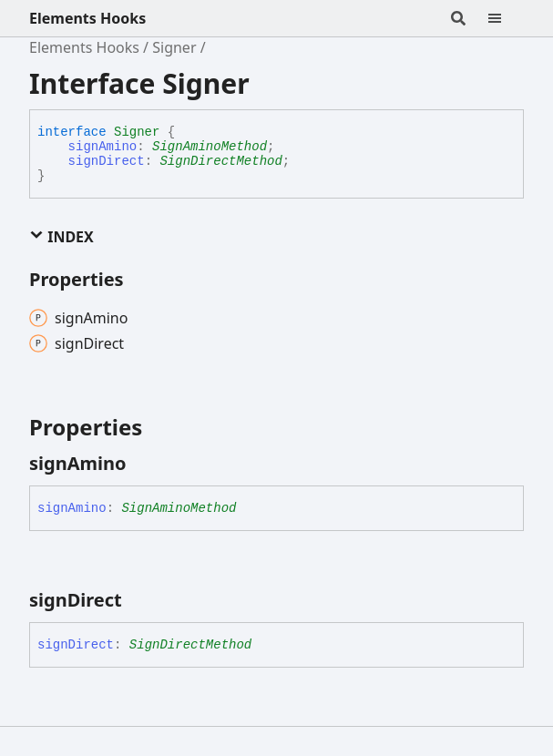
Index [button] (61, 237)
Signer (174, 47)
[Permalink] (143, 464)
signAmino (103, 147)
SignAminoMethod (210, 147)
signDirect (107, 161)
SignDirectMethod (220, 161)
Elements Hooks (87, 18)
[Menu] (506, 18)
